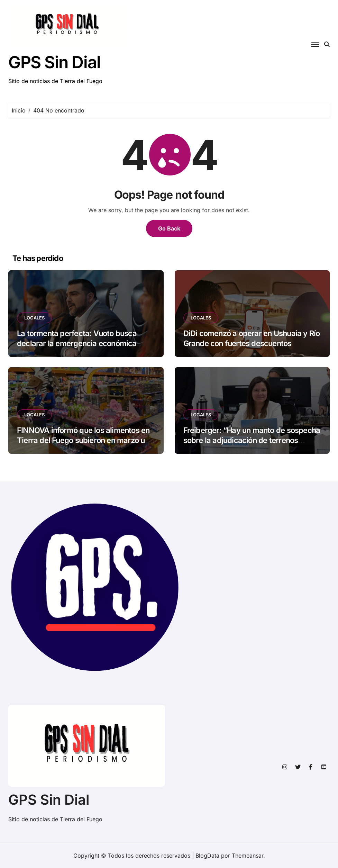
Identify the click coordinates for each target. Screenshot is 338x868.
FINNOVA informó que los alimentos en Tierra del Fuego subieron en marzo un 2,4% (83, 440)
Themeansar (248, 856)
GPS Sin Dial (54, 62)
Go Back (169, 228)
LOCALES (34, 318)
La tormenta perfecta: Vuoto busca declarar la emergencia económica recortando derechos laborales (77, 343)
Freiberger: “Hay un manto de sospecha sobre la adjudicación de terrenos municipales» (252, 440)
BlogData (207, 856)
